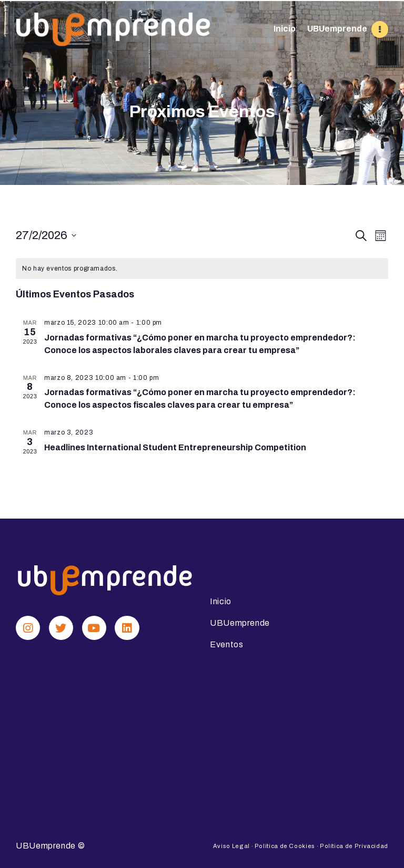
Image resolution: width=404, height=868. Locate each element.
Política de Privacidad (354, 845)
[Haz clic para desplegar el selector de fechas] (46, 236)
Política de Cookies (285, 845)
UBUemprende (46, 845)
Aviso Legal (231, 845)
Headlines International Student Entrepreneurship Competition (175, 447)
